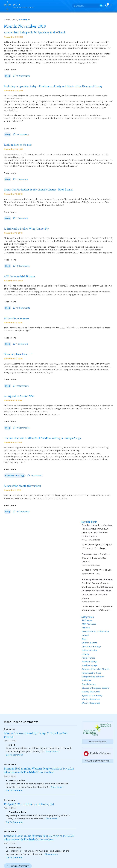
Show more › (53, 752)
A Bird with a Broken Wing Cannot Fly (28, 226)
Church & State (90, 636)
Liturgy (85, 647)
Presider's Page (89, 655)
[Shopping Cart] (106, 6)
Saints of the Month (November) (24, 480)
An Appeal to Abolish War (20, 391)
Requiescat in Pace (91, 666)
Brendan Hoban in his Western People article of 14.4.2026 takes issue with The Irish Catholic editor (97, 524)
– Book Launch (41, 188)
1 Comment (22, 177)
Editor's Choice (89, 644)
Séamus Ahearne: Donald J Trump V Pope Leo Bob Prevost (95, 551)
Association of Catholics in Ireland (95, 627)
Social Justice (89, 678)
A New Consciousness (17, 314)
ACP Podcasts (89, 617)
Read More (10, 69)
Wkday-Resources (91, 693)
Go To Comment (14, 755)
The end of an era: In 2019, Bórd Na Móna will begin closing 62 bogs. (46, 433)
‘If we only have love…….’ (20, 350)
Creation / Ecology (15, 469)
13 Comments (23, 304)
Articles (86, 621)
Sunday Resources (91, 685)
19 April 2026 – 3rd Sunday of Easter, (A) (29, 804)
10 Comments (23, 75)
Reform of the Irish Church (95, 662)
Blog (8, 75)
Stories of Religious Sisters (95, 681)
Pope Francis (88, 651)
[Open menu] (111, 6)
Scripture (87, 674)
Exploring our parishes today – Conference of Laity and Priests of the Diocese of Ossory (57, 85)
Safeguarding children (93, 670)
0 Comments (23, 263)
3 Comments (23, 133)
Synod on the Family (92, 689)
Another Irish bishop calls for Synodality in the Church (37, 32)
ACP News (87, 614)
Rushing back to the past (19, 143)
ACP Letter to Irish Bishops (21, 273)
